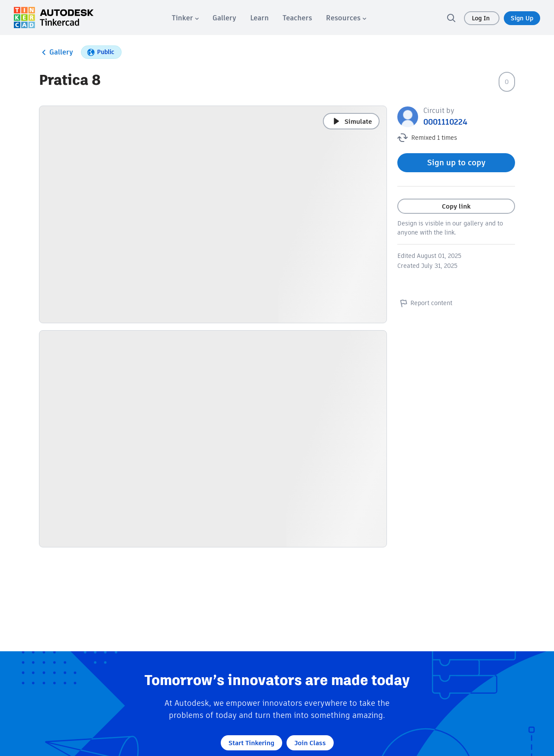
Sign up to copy (456, 162)
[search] (451, 18)
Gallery (56, 52)
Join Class (310, 743)
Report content (425, 303)
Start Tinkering (251, 743)
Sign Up (522, 18)
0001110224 (445, 122)
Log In (482, 18)
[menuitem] (185, 18)
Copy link (456, 206)
